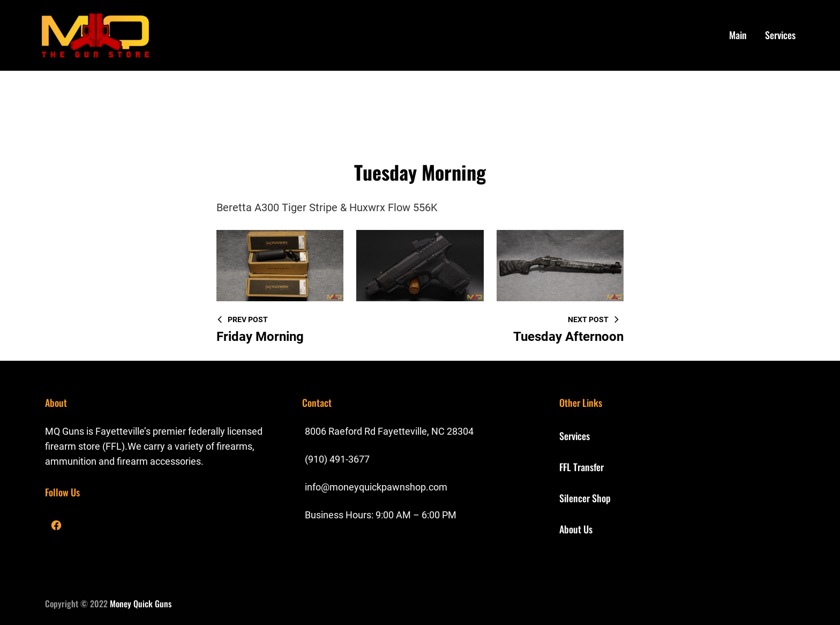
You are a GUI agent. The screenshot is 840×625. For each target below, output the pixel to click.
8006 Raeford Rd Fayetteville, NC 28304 (389, 431)
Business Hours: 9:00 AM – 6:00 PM (381, 515)
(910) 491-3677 (337, 459)
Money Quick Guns (141, 604)
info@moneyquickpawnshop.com (376, 487)
